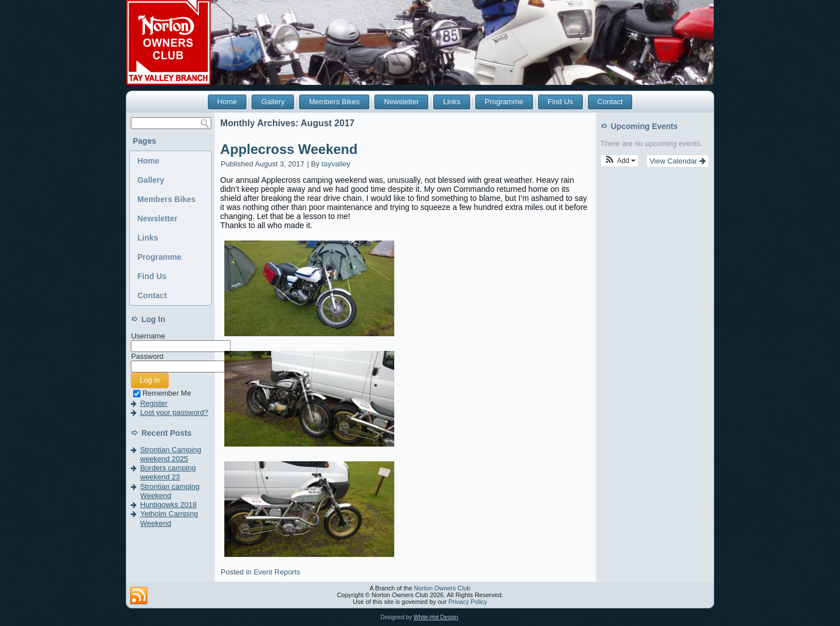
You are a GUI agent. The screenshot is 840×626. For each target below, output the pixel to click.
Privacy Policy (468, 602)
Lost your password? (174, 412)
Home (227, 102)
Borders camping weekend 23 (168, 472)
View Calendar (678, 161)
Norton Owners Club (442, 588)
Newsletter (401, 102)
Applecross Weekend (289, 149)
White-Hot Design (436, 617)
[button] (620, 161)
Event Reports (277, 572)
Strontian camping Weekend (170, 491)
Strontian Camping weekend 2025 (170, 454)
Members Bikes (334, 102)
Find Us (560, 102)
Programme (504, 102)
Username (148, 336)
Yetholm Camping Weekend (169, 518)
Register (153, 403)
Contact (610, 102)
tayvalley (336, 164)
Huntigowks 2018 (168, 505)
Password (147, 356)
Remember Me (162, 393)
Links (451, 102)
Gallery (273, 102)
